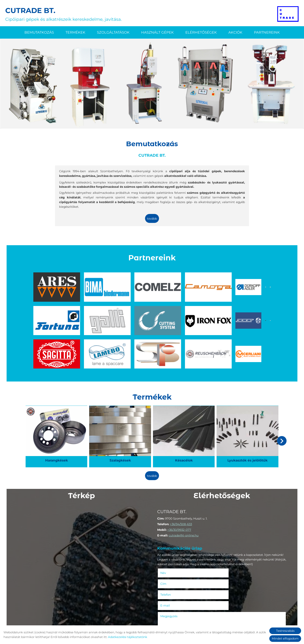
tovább (152, 219)
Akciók (235, 32)
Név (169, 540)
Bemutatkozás (39, 32)
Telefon (172, 551)
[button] (281, 410)
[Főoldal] (288, 14)
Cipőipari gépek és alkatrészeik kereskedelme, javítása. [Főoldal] (64, 14)
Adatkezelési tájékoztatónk (128, 637)
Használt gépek (157, 32)
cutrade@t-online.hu (184, 503)
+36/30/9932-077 (180, 497)
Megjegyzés (169, 562)
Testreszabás (285, 631)
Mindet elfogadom (285, 638)
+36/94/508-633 (181, 492)
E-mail (235, 551)
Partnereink (267, 32)
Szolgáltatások (113, 32)
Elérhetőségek (201, 32)
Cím (228, 540)
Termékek (75, 32)
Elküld (164, 616)
